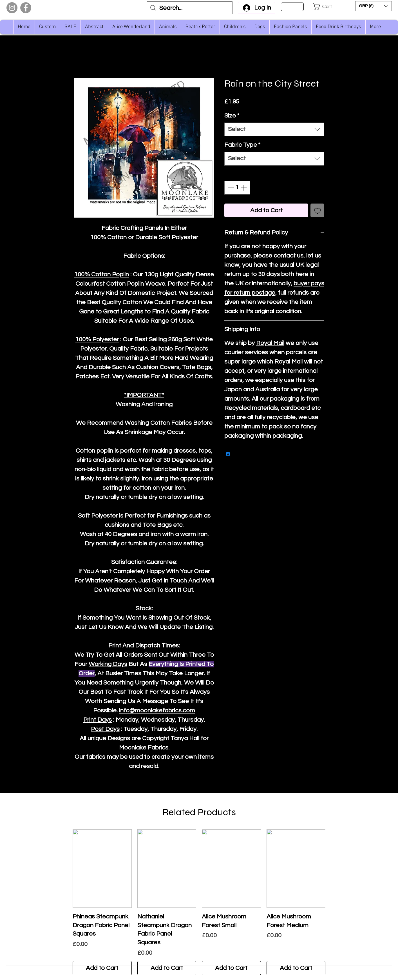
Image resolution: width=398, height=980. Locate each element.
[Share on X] (239, 454)
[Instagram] (12, 8)
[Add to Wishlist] (317, 210)
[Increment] (244, 188)
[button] (326, 7)
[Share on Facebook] (228, 454)
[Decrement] (230, 188)
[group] (199, 902)
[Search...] (190, 8)
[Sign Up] (292, 7)
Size (232, 116)
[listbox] (374, 6)
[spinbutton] (237, 188)
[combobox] (274, 129)
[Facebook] (26, 8)
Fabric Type (242, 145)
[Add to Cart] (102, 968)
